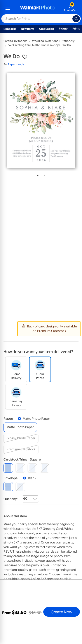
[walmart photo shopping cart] (71, 8)
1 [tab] (37, 175)
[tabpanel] (41, 121)
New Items (28, 29)
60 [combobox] (25, 499)
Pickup (63, 29)
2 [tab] (44, 175)
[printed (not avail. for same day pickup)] (20, 487)
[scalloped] (44, 468)
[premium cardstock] (21, 449)
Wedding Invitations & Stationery (53, 41)
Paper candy (16, 64)
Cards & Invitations (15, 41)
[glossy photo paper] (21, 438)
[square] (8, 468)
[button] (25, 57)
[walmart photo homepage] (37, 8)
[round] (20, 468)
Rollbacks (10, 29)
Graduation (47, 29)
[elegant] (32, 468)
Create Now (61, 612)
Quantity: (11, 499)
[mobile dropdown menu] (8, 8)
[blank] (8, 487)
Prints (76, 29)
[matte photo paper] (20, 427)
